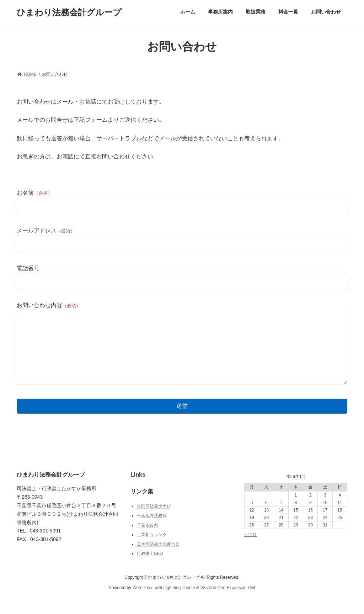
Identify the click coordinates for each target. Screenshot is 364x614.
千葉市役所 (148, 539)
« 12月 (250, 549)
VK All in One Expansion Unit (228, 602)
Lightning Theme (179, 602)
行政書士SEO (150, 568)
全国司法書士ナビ (154, 520)
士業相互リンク (152, 549)
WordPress (143, 602)
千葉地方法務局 (152, 530)
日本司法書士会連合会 (158, 558)
